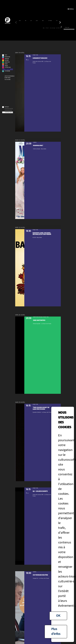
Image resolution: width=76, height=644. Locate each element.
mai (26, 21)
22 (48, 28)
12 (33, 28)
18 (42, 28)
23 (49, 28)
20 (45, 28)
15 (37, 28)
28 (57, 28)
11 (31, 28)
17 (40, 28)
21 (46, 28)
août (43, 21)
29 (58, 28)
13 (34, 28)
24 (51, 28)
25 (52, 28)
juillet (37, 21)
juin (31, 21)
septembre (50, 21)
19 (43, 28)
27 (55, 28)
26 (54, 28)
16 (39, 28)
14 (36, 28)
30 (60, 28)
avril (20, 21)
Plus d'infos (56, 632)
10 (30, 28)
